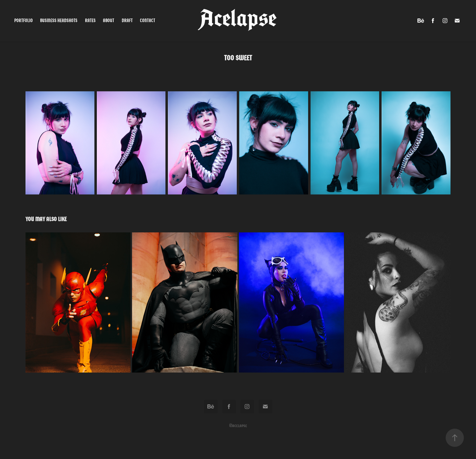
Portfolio (24, 20)
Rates (90, 20)
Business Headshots (59, 20)
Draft (127, 20)
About (109, 20)
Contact (148, 20)
